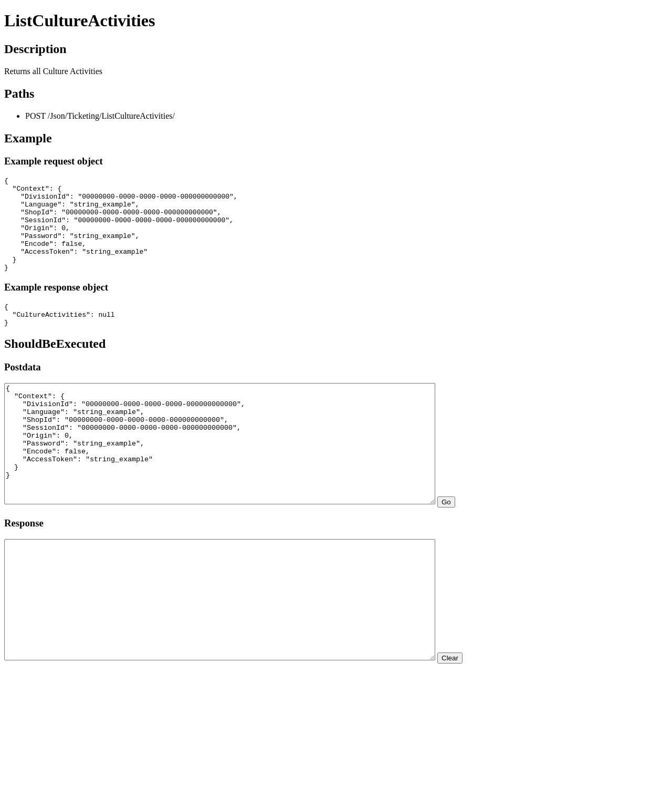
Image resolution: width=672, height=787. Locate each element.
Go (499, 549)
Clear (502, 729)
